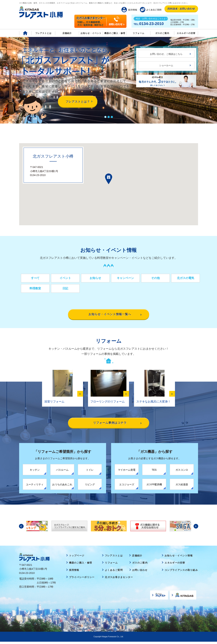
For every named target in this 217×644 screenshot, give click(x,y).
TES (154, 472)
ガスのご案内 (140, 565)
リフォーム (139, 33)
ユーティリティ (35, 487)
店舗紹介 (67, 33)
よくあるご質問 (114, 572)
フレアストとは (43, 33)
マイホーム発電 (127, 472)
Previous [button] (21, 528)
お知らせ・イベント (91, 33)
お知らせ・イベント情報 (179, 558)
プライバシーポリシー (82, 579)
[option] (109, 528)
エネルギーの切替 (186, 33)
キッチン (35, 472)
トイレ (90, 472)
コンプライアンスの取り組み (181, 572)
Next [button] (196, 528)
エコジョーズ (127, 487)
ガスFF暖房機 (154, 487)
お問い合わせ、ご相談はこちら (166, 54)
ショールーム (166, 65)
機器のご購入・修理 (115, 33)
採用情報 (74, 572)
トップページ (77, 558)
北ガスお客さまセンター (119, 579)
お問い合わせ (140, 572)
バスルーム (62, 472)
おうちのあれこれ (62, 487)
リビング (90, 487)
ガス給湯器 (182, 487)
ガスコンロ (182, 472)
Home (25, 33)
